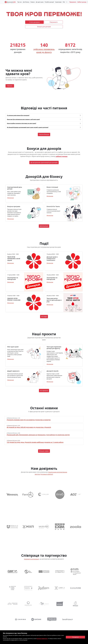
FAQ (64, 2)
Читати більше (44, 134)
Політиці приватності (42, 639)
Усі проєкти (44, 391)
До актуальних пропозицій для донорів (44, 162)
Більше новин (44, 451)
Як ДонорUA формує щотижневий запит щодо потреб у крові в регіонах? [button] (28, 127)
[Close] (75, 637)
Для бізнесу (26, 2)
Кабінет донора (82, 2)
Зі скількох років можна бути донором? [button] (18, 115)
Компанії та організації (31, 559)
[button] (67, 2)
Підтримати (73, 2)
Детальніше (11, 198)
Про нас (20, 2)
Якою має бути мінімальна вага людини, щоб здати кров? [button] (23, 119)
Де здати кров (40, 2)
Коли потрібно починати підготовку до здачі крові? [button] (22, 123)
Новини (33, 2)
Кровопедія (58, 2)
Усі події (44, 317)
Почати (10, 86)
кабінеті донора (62, 156)
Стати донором (34, 22)
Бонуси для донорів (44, 27)
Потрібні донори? (49, 2)
